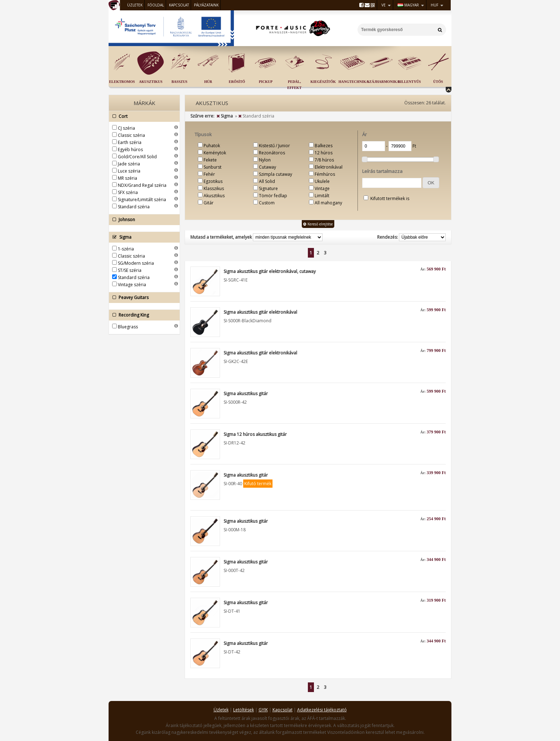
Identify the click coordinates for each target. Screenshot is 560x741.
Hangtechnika (354, 82)
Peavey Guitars (142, 298)
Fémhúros (325, 174)
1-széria (126, 249)
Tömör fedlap (273, 196)
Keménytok (215, 153)
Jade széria (129, 164)
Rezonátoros (272, 153)
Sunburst (212, 167)
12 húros (324, 153)
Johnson (142, 220)
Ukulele (322, 181)
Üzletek (135, 5)
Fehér (209, 174)
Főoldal (156, 5)
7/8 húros (324, 160)
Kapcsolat (179, 5)
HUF (434, 5)
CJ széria (126, 128)
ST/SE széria (130, 270)
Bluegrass (128, 327)
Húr (208, 82)
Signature (268, 188)
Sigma (142, 237)
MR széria (127, 178)
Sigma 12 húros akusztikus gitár (255, 434)
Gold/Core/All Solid (137, 157)
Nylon (265, 160)
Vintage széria (132, 285)
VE (384, 5)
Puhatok (212, 146)
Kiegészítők (323, 82)
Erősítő (237, 82)
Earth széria (130, 142)
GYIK (263, 710)
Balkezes (324, 146)
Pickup (266, 82)
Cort (142, 116)
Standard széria (134, 207)
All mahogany (328, 203)
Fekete (210, 160)
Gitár (209, 203)
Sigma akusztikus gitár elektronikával (260, 312)
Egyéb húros (130, 150)
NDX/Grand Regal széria (142, 185)
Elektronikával (329, 167)
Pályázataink (206, 5)
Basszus (179, 82)
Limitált (322, 196)
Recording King (142, 315)
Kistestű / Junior (274, 146)
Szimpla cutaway (276, 174)
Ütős (438, 82)
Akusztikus (151, 82)
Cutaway (267, 167)
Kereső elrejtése (318, 224)
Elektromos (122, 82)
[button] (431, 183)
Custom (267, 203)
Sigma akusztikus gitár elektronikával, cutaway (270, 271)
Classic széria (131, 135)
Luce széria (129, 171)
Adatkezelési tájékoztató (322, 710)
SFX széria (128, 192)
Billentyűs (409, 82)
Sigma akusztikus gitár (246, 394)
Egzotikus (213, 181)
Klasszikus (214, 188)
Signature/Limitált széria (142, 200)
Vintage (322, 188)
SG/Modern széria (136, 263)
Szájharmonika (383, 82)
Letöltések (244, 710)
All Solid (267, 181)
